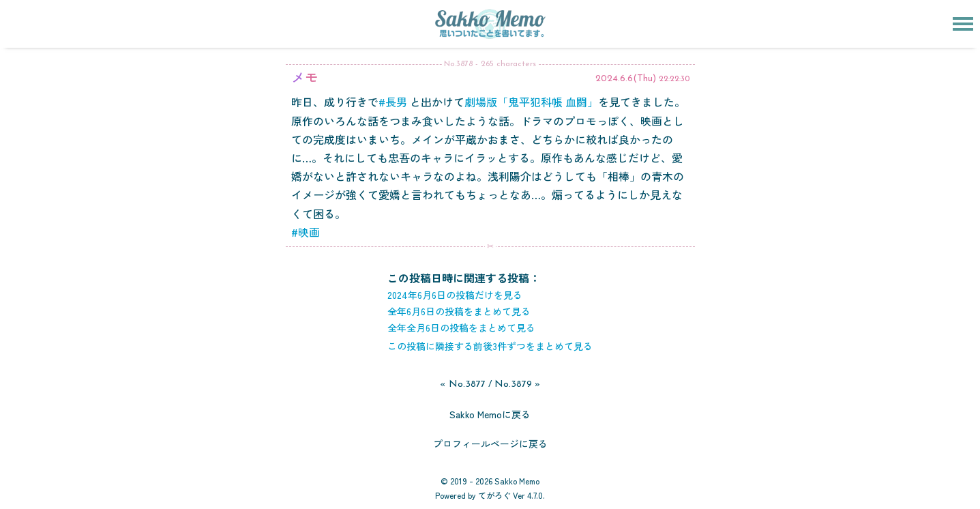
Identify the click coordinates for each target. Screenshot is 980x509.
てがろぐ (494, 495)
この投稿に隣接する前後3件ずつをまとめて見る (490, 346)
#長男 (393, 102)
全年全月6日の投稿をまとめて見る (461, 328)
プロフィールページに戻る (490, 443)
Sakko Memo (517, 481)
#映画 (306, 232)
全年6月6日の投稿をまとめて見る (459, 311)
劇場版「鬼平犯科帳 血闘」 (531, 102)
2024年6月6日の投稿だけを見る (455, 295)
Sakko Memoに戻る (490, 414)
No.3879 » (517, 384)
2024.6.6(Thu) (626, 79)
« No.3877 (463, 384)
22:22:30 (674, 79)
